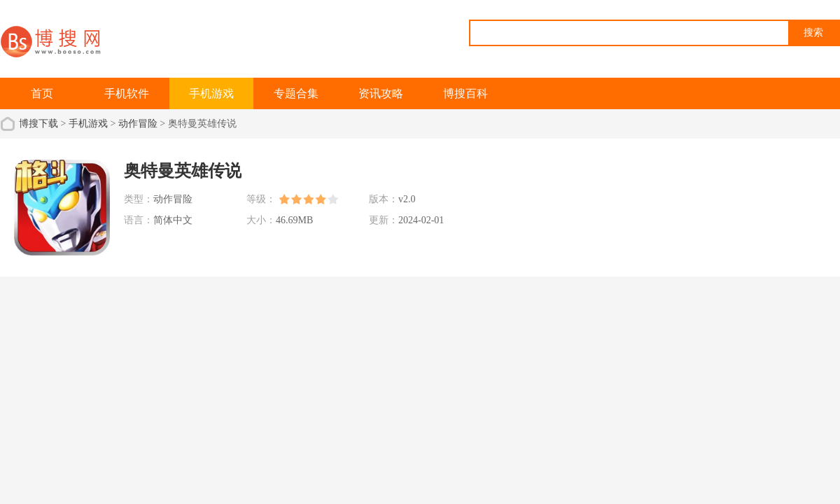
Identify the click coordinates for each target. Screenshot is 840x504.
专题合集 (296, 93)
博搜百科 (465, 93)
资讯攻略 (381, 93)
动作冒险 (138, 124)
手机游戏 (211, 93)
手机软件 (127, 93)
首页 (42, 93)
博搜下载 (38, 124)
